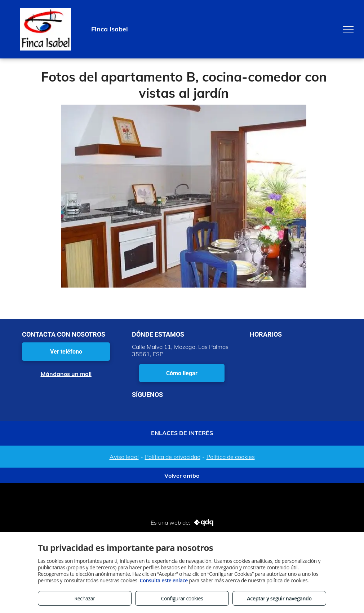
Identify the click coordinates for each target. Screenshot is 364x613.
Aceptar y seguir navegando (279, 598)
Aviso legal (124, 457)
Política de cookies (231, 457)
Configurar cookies (182, 598)
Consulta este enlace (164, 580)
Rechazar (85, 598)
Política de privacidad (173, 457)
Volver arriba (182, 476)
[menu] (348, 29)
